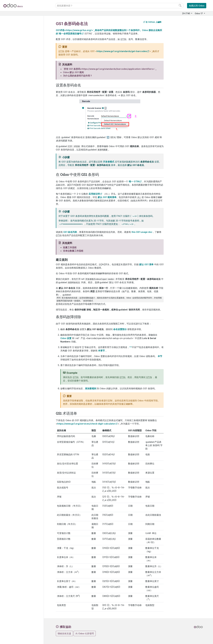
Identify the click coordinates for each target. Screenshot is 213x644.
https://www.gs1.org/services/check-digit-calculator (86, 424)
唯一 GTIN (134, 181)
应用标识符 (94, 194)
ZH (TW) (186, 13)
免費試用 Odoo (197, 6)
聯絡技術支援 (64, 633)
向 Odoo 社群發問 (85, 633)
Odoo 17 (199, 13)
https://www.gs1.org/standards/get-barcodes (122, 51)
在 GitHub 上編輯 (152, 22)
